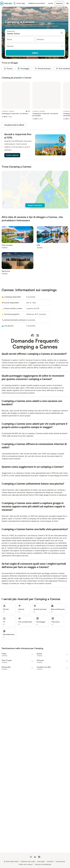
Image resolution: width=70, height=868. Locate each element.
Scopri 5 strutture (35, 205)
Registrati (59, 3)
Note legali (41, 861)
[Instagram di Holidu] (31, 857)
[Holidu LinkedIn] (35, 857)
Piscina (8, 69)
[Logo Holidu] (6, 3)
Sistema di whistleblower (43, 864)
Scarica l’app (19, 3)
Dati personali (60, 861)
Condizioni (50, 861)
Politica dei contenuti (26, 864)
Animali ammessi (43, 69)
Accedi (51, 3)
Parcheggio (24, 69)
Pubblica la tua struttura (37, 3)
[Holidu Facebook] (39, 857)
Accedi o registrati (12, 155)
